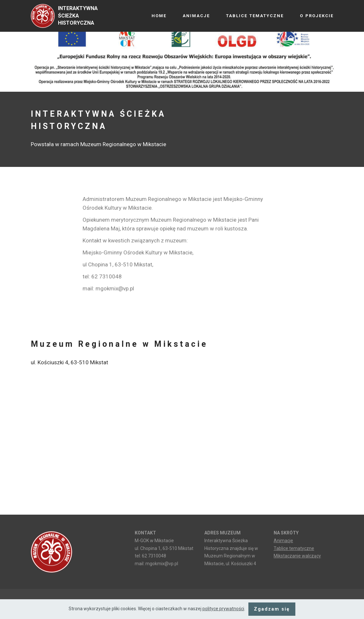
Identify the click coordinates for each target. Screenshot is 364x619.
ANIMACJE (196, 16)
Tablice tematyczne (294, 548)
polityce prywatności (223, 609)
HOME (159, 16)
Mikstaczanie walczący (297, 556)
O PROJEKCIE (317, 16)
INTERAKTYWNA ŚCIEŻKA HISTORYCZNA (78, 16)
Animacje (283, 541)
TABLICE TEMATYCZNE (255, 16)
